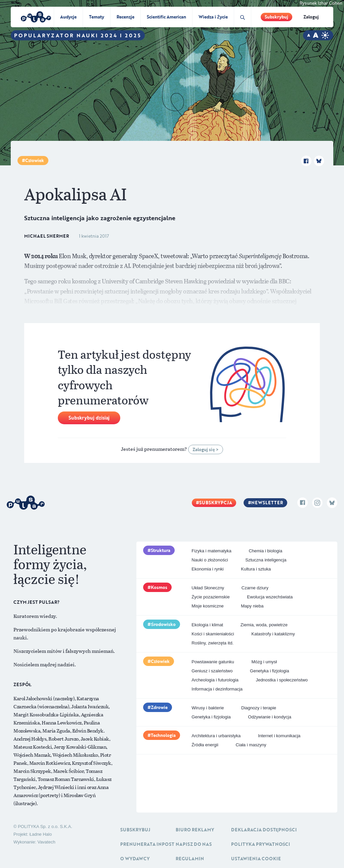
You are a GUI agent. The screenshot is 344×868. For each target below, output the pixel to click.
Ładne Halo (41, 834)
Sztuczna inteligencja (266, 560)
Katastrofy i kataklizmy (273, 634)
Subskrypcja (216, 503)
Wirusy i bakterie (208, 708)
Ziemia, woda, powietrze (264, 625)
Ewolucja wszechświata (270, 597)
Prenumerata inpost (147, 844)
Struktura (161, 550)
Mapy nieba (252, 606)
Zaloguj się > (205, 449)
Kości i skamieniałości (213, 634)
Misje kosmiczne (207, 606)
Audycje (68, 17)
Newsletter (267, 503)
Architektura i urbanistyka (216, 736)
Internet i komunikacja (279, 736)
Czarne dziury (255, 588)
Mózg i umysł (264, 662)
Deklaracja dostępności (264, 830)
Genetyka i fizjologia (269, 671)
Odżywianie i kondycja (270, 717)
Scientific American (166, 17)
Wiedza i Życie (213, 17)
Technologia (163, 735)
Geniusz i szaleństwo (212, 671)
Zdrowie (159, 707)
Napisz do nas (194, 844)
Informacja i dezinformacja (217, 689)
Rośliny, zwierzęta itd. (212, 643)
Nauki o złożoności (210, 560)
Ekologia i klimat (207, 625)
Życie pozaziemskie (210, 597)
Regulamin (190, 859)
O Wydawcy (135, 859)
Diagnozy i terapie (259, 708)
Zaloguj (311, 17)
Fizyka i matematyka (211, 551)
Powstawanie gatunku (213, 662)
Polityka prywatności (261, 844)
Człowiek (35, 160)
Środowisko (163, 624)
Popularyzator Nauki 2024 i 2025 (78, 35)
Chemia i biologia (265, 551)
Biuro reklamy (195, 830)
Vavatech (46, 842)
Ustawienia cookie (256, 859)
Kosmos (159, 587)
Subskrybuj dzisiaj (89, 418)
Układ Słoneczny (208, 588)
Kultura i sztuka (256, 569)
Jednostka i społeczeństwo (282, 680)
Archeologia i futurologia (215, 680)
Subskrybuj (276, 17)
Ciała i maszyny (251, 745)
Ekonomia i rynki (207, 569)
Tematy (97, 17)
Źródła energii (205, 745)
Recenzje (125, 17)
